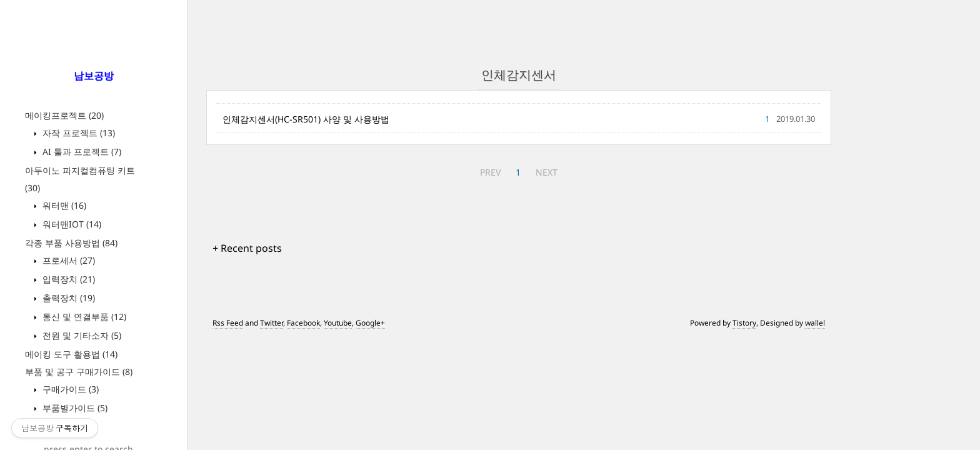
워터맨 (63, 205)
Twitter (272, 323)
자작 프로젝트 (77, 133)
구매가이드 (69, 389)
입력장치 (67, 279)
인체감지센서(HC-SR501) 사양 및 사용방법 (306, 119)
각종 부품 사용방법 (71, 243)
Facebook (303, 323)
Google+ (370, 323)
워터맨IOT (71, 224)
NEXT (547, 172)
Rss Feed (228, 323)
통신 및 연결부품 (83, 317)
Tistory (744, 323)
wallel (815, 323)
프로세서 (67, 260)
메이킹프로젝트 (64, 115)
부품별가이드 (74, 408)
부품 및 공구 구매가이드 (79, 372)
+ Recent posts (247, 248)
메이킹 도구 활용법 (71, 354)
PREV (490, 172)
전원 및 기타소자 (81, 335)
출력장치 (67, 298)
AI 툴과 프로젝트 (81, 152)
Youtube (338, 323)
